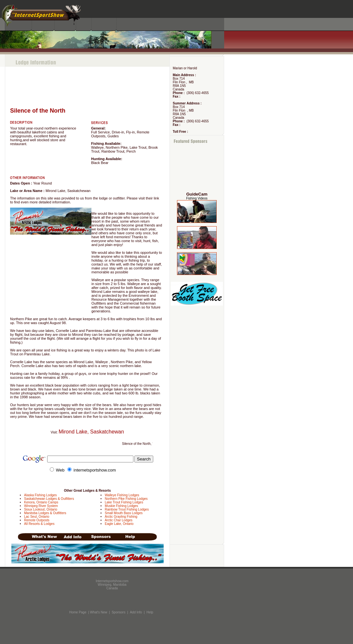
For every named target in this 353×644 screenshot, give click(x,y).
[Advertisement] (197, 168)
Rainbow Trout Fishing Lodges (127, 509)
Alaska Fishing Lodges (41, 495)
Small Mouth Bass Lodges (124, 513)
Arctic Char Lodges (119, 520)
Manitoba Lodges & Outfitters (45, 513)
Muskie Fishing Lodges (121, 506)
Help (150, 612)
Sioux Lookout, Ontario (41, 509)
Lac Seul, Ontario (37, 517)
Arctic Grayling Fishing (121, 517)
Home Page (78, 612)
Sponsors (118, 612)
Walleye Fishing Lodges (122, 495)
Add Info (136, 612)
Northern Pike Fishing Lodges (126, 499)
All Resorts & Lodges (39, 524)
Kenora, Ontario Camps (41, 502)
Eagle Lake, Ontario (119, 524)
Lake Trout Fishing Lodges (124, 502)
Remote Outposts (37, 520)
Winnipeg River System (41, 506)
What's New (98, 612)
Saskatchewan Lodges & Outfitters (49, 499)
